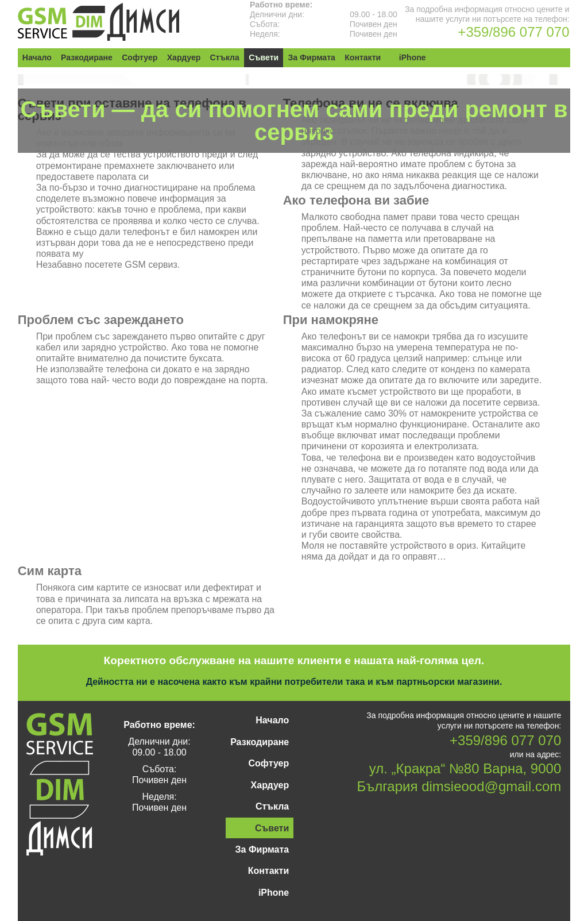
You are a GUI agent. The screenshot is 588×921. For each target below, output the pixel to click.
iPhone (410, 57)
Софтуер (139, 57)
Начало (37, 57)
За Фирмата (310, 57)
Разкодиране (86, 57)
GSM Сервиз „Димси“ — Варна (98, 22)
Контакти (360, 57)
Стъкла (223, 57)
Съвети (262, 57)
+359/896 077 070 (513, 32)
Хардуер (183, 57)
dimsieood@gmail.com (491, 786)
